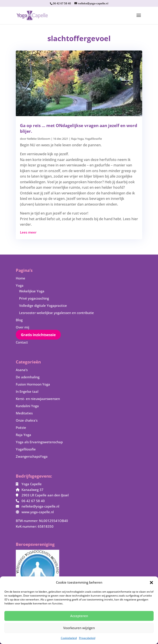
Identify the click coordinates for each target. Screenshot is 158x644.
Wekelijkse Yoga (32, 291)
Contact (22, 342)
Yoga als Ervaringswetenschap (39, 442)
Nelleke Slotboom (39, 139)
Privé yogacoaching (34, 298)
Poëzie (21, 428)
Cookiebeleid (69, 638)
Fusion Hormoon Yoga (33, 384)
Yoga (20, 285)
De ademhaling (28, 377)
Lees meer (28, 232)
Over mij (22, 327)
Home (21, 278)
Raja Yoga (77, 139)
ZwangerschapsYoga (32, 456)
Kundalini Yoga (27, 406)
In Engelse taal (27, 391)
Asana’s (22, 370)
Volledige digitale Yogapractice (43, 305)
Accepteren (79, 616)
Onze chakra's (27, 420)
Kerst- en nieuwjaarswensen (38, 399)
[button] (151, 583)
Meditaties (24, 413)
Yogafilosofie (93, 139)
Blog (19, 320)
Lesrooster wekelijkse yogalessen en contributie (57, 313)
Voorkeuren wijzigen (79, 628)
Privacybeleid (87, 638)
